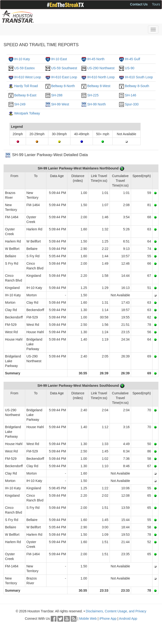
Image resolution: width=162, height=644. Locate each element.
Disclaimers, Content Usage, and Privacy (116, 611)
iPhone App (108, 619)
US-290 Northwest (101, 68)
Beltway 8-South (137, 86)
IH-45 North (96, 59)
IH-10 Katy (22, 59)
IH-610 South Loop (139, 77)
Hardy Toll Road (26, 86)
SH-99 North (96, 104)
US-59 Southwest (64, 68)
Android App (128, 619)
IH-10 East (59, 59)
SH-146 (130, 95)
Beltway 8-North (63, 86)
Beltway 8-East (25, 95)
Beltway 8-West (99, 86)
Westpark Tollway (27, 113)
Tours (156, 4)
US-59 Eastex (24, 68)
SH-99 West (60, 104)
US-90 (130, 68)
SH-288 (57, 95)
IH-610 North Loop (101, 77)
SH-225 (93, 95)
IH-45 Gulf (132, 59)
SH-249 (20, 104)
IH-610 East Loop (64, 77)
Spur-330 (132, 104)
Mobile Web (88, 619)
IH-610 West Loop (28, 77)
